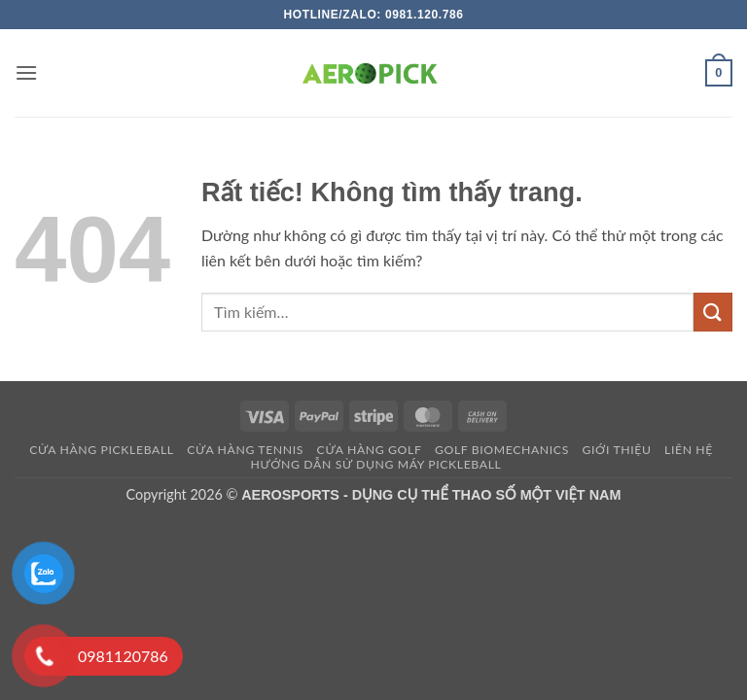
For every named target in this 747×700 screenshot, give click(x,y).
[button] (26, 72)
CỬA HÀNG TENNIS (245, 450)
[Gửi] (713, 312)
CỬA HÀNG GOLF (370, 450)
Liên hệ (689, 450)
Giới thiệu (616, 450)
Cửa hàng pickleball (102, 450)
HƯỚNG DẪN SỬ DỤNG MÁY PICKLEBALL (375, 464)
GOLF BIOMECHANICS (502, 450)
